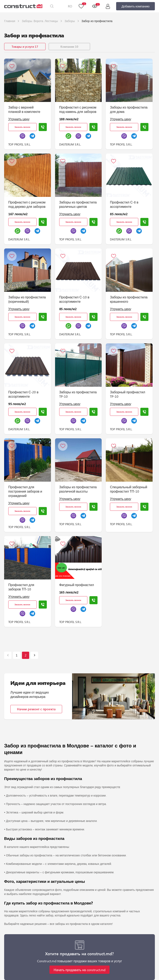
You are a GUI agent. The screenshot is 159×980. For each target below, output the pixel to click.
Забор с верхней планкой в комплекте (24, 109)
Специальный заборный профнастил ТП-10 (129, 489)
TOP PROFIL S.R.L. (20, 144)
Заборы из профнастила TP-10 (78, 394)
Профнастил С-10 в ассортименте (74, 299)
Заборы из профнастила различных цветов (78, 204)
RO (70, 6)
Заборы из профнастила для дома (129, 109)
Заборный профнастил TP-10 (128, 394)
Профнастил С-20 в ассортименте (23, 394)
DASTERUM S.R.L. (70, 144)
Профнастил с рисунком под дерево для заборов (27, 204)
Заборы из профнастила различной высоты (78, 489)
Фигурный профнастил (77, 585)
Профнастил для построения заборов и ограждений (25, 491)
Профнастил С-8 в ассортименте (124, 204)
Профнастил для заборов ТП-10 (21, 587)
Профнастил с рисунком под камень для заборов (78, 109)
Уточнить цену (19, 119)
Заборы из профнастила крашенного (129, 299)
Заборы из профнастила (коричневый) (27, 299)
